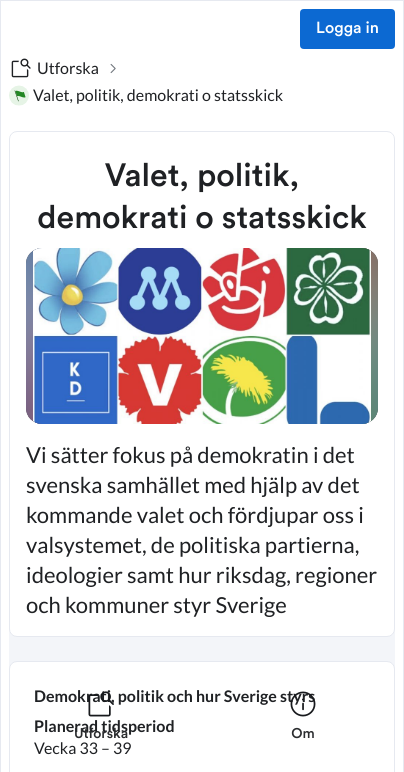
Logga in (347, 29)
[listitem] (101, 728)
